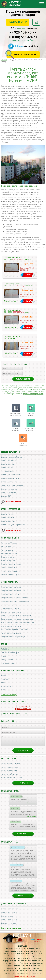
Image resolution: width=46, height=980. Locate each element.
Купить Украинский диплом (11, 633)
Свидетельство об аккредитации (13, 637)
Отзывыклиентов (16, 430)
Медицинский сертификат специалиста (16, 630)
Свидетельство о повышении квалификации (17, 619)
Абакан (4, 676)
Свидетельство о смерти (10, 594)
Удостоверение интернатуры (12, 626)
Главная (4, 60)
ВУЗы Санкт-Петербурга (10, 653)
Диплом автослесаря (9, 914)
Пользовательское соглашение (23, 978)
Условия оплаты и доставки (30, 430)
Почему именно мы (8, 663)
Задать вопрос (23, 836)
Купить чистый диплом (10, 776)
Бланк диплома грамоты (10, 608)
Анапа (3, 690)
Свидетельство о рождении (11, 587)
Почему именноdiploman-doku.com (23, 707)
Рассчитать (36, 22)
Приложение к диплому (10, 605)
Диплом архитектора (9, 922)
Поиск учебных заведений (25, 54)
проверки (21, 28)
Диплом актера (7, 918)
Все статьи (23, 785)
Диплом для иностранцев (11, 475)
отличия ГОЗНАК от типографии (16, 415)
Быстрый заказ (27, 264)
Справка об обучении (9, 557)
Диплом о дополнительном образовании (16, 616)
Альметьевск (6, 686)
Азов (3, 683)
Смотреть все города (9, 695)
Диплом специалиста (9, 461)
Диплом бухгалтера (8, 925)
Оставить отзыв (23, 898)
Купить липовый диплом (10, 773)
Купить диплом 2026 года (11, 765)
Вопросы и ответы (30, 415)
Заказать (28, 275)
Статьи (4, 656)
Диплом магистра (8, 468)
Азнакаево (5, 679)
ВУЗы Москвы (6, 649)
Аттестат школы (7, 550)
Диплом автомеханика (10, 911)
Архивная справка (8, 561)
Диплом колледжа (8, 521)
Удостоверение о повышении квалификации (17, 623)
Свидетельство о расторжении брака (15, 601)
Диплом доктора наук (9, 482)
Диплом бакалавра (8, 464)
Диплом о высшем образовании (13, 457)
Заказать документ (18, 22)
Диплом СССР (6, 496)
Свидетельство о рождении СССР (13, 591)
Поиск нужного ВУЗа (13, 502)
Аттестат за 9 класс (8, 547)
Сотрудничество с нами (10, 660)
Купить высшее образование (12, 780)
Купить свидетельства (9, 769)
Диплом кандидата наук (10, 478)
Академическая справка (10, 554)
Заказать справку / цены (10, 575)
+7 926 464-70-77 (23, 33)
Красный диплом (7, 471)
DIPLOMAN (22, 938)
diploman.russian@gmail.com (33, 394)
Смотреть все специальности (12, 930)
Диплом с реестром (8, 493)
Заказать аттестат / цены (11, 571)
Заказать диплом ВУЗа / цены (12, 485)
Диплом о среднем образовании (13, 525)
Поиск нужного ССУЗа (14, 531)
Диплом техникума (8, 518)
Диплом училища (8, 514)
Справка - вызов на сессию (11, 564)
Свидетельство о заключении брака (14, 598)
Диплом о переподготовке (11, 612)
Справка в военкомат (9, 568)
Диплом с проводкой (9, 489)
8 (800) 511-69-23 (23, 37)
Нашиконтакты (23, 445)
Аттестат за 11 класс (9, 543)
